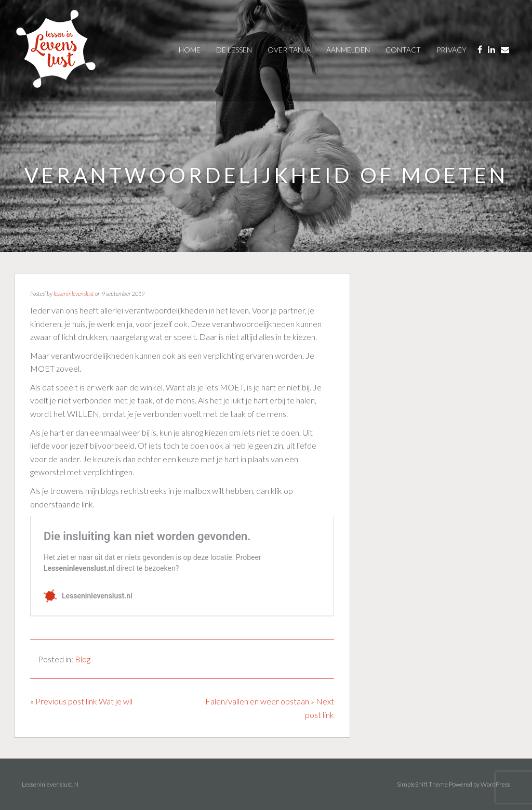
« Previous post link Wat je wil (81, 701)
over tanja (289, 50)
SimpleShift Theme (422, 784)
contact (403, 50)
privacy (451, 50)
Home (190, 50)
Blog (83, 659)
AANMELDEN (348, 50)
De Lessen (234, 50)
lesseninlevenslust (74, 293)
